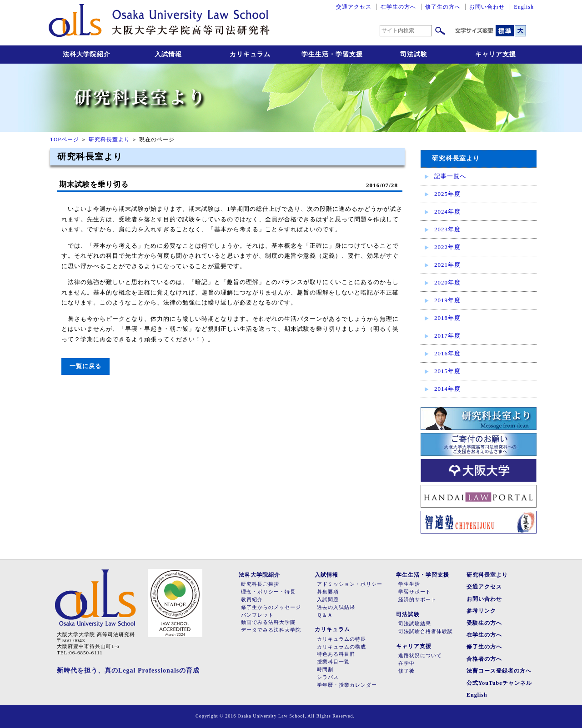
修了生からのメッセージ (271, 607)
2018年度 (447, 318)
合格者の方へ (484, 659)
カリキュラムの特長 (341, 639)
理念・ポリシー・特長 (268, 592)
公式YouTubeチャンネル (499, 683)
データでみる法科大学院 (271, 630)
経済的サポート (417, 600)
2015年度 (447, 371)
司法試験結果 (415, 624)
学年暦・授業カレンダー (347, 685)
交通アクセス (354, 7)
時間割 (325, 670)
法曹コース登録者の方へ (499, 671)
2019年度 (447, 300)
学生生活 (409, 584)
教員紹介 (252, 600)
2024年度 (447, 212)
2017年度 (447, 336)
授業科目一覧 (333, 662)
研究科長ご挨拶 (260, 584)
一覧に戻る (85, 366)
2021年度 (447, 265)
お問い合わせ (487, 7)
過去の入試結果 (336, 607)
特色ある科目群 (336, 654)
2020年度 (447, 282)
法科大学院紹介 (87, 54)
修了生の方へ (443, 7)
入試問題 (328, 600)
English (524, 7)
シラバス (328, 677)
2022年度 (447, 247)
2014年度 (447, 389)
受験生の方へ (484, 623)
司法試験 (414, 54)
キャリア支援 (496, 54)
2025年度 (447, 194)
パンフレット (257, 615)
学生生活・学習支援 (332, 54)
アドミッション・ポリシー (350, 584)
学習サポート (415, 592)
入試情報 (168, 54)
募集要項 (328, 592)
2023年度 (447, 229)
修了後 (406, 671)
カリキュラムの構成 (341, 647)
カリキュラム (250, 54)
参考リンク (481, 611)
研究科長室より (109, 140)
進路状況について (420, 656)
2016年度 (447, 353)
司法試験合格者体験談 (426, 631)
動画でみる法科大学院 (268, 622)
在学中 (406, 663)
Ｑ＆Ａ (325, 615)
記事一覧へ (450, 176)
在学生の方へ (398, 7)
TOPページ (65, 140)
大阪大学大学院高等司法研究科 (159, 23)
